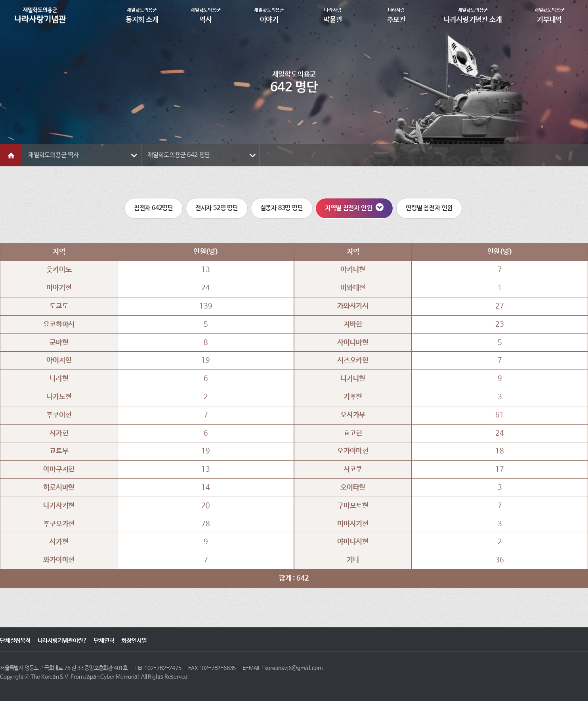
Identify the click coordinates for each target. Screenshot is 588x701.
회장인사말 (134, 641)
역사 (206, 15)
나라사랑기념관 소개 (473, 15)
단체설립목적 (15, 641)
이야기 (269, 15)
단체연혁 (104, 641)
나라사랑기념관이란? (62, 641)
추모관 (396, 15)
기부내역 (549, 15)
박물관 (333, 15)
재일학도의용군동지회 (40, 15)
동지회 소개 (142, 15)
